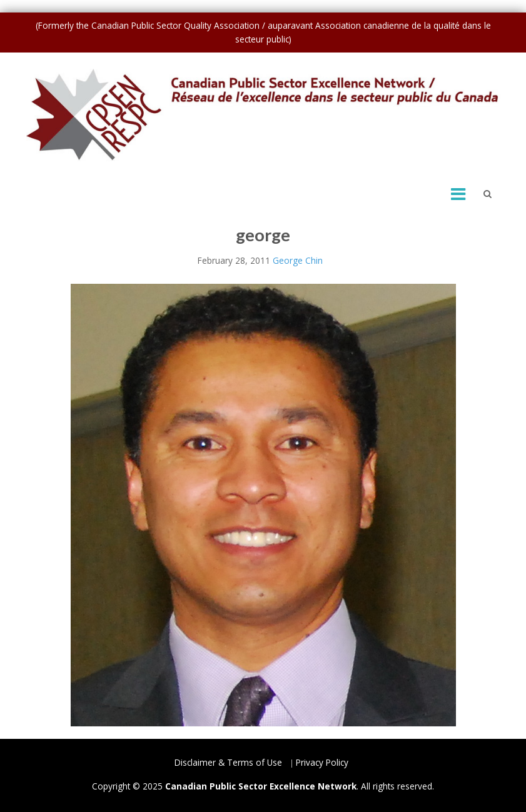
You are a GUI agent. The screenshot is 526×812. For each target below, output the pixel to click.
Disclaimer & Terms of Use (228, 762)
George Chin (298, 260)
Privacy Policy (322, 762)
